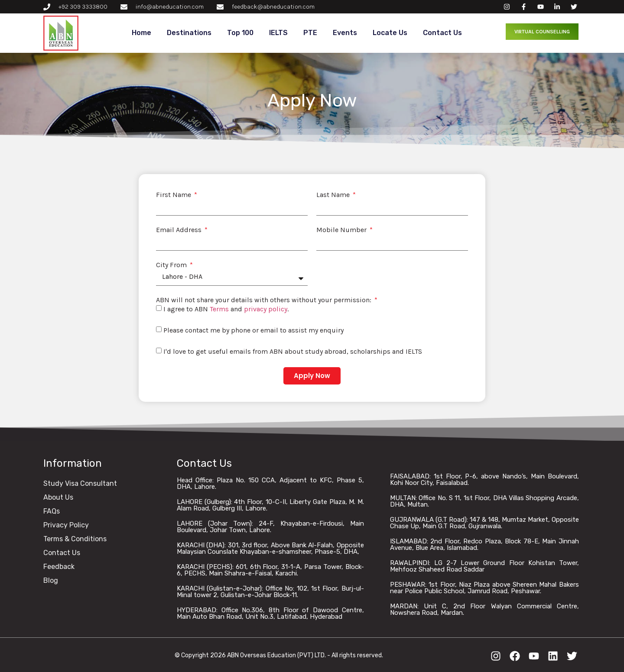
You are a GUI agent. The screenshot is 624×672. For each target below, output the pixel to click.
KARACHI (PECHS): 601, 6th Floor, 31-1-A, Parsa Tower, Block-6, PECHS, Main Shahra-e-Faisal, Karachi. (270, 570)
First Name (174, 195)
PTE (310, 33)
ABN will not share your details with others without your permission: (265, 300)
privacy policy (266, 309)
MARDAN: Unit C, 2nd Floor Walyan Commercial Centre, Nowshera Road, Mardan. (484, 609)
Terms (219, 309)
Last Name (334, 195)
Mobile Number (342, 230)
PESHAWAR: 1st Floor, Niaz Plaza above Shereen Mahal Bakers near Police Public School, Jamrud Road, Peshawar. (484, 588)
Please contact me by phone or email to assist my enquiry (253, 330)
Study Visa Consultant (80, 483)
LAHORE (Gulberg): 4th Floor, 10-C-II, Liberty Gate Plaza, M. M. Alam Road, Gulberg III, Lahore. (270, 505)
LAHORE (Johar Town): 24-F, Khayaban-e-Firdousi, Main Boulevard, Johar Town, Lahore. (270, 527)
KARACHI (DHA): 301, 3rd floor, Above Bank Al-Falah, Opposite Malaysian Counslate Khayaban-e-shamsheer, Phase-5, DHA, (270, 548)
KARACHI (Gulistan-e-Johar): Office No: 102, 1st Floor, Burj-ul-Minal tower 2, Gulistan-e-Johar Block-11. (270, 592)
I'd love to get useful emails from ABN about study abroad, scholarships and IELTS (293, 351)
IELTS (278, 33)
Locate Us (390, 33)
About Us (58, 497)
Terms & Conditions (75, 539)
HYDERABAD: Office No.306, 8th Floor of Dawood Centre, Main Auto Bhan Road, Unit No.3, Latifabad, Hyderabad (270, 613)
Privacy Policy (66, 525)
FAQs (52, 511)
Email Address (180, 230)
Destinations (189, 33)
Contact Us (442, 33)
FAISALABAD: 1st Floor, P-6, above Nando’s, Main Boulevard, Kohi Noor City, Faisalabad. (484, 480)
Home (141, 33)
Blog (51, 580)
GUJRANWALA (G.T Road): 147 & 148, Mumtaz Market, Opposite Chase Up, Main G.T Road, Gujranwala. (484, 523)
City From (172, 265)
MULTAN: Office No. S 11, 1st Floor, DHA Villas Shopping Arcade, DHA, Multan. (484, 501)
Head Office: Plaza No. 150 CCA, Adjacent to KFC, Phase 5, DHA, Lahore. (270, 483)
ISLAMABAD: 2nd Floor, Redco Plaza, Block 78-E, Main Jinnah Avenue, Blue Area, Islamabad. (484, 544)
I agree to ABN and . (226, 309)
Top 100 (240, 33)
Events (345, 33)
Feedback (59, 567)
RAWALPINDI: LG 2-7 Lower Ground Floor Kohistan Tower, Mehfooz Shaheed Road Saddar (484, 566)
